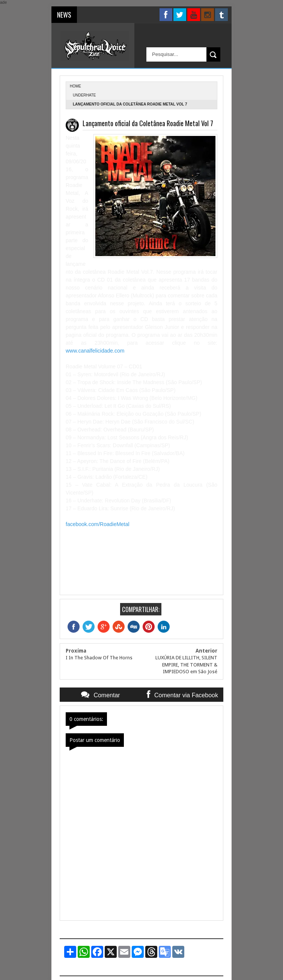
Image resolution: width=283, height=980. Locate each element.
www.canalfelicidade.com (95, 351)
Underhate (84, 95)
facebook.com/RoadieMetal (98, 524)
